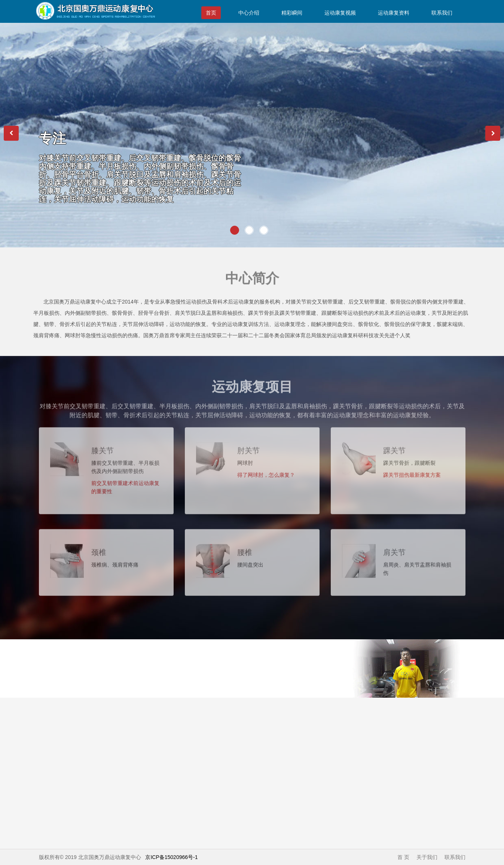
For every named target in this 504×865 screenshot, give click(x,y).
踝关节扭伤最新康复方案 (412, 471)
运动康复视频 (340, 13)
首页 (211, 13)
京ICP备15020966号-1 (171, 857)
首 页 (403, 857)
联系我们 (442, 13)
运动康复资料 (394, 13)
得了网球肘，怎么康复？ (266, 471)
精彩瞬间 (292, 13)
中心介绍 (249, 13)
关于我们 (427, 857)
